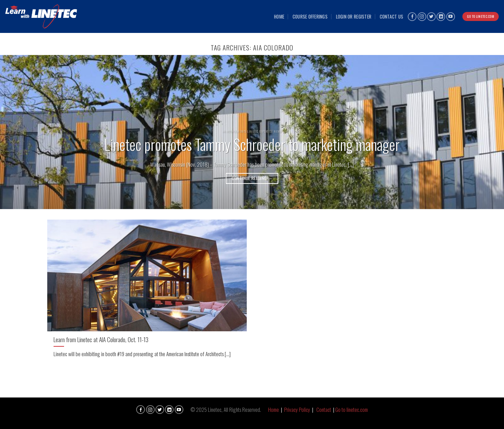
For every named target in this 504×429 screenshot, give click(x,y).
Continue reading (252, 178)
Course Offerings (310, 16)
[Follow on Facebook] (412, 17)
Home (279, 16)
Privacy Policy (297, 409)
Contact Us (392, 16)
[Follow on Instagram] (422, 17)
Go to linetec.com (352, 409)
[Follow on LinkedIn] (441, 17)
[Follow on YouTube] (451, 17)
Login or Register (354, 16)
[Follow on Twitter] (431, 17)
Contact (324, 409)
